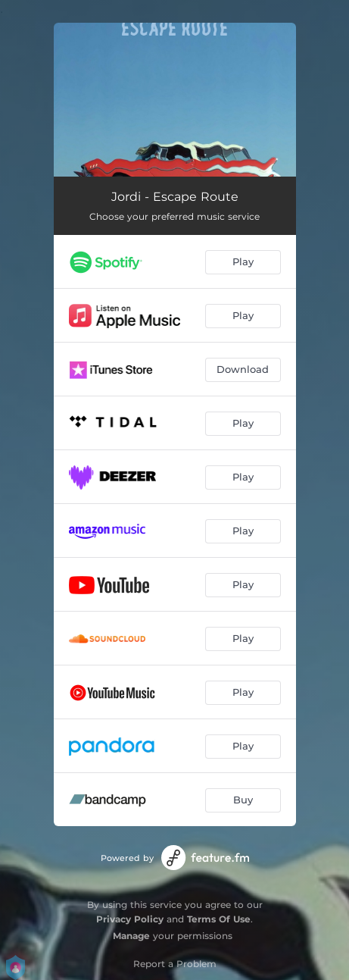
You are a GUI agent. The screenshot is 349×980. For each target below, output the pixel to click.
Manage (131, 936)
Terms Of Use (219, 919)
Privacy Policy (130, 919)
